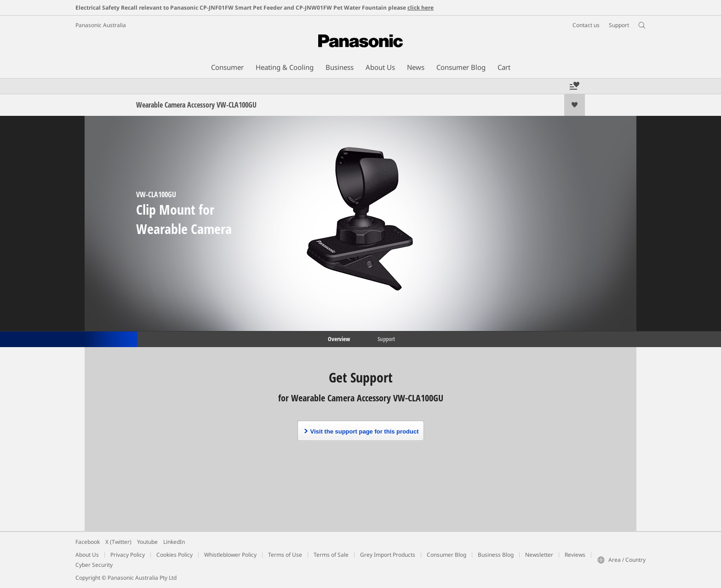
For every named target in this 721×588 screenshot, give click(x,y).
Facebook (88, 542)
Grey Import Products (388, 555)
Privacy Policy (128, 555)
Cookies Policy (175, 555)
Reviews (575, 555)
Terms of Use (285, 555)
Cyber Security (94, 565)
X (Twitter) (118, 542)
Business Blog (496, 555)
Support (386, 338)
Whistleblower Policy (230, 555)
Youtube (147, 542)
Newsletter (539, 555)
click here (421, 8)
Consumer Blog (446, 555)
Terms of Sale (331, 555)
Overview (338, 338)
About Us (87, 555)
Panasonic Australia (101, 25)
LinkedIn (174, 542)
